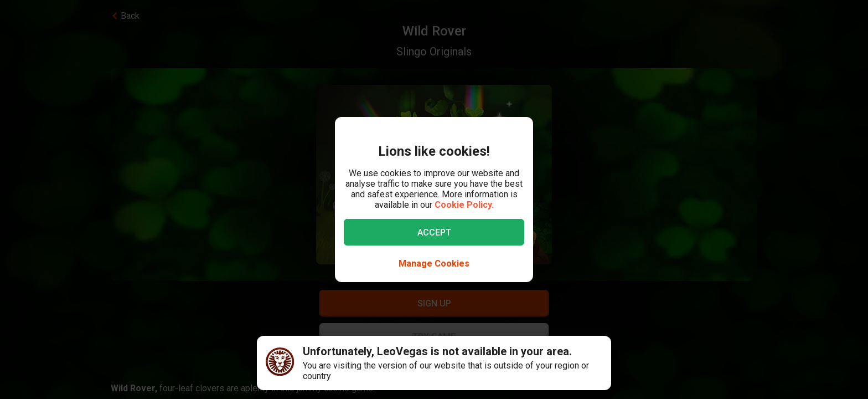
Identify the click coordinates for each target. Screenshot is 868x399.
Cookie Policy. (464, 205)
